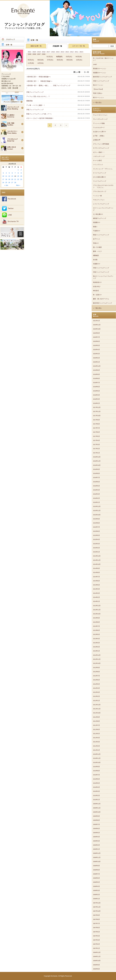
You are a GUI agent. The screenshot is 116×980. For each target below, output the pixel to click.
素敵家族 (29, 101)
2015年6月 (96, 531)
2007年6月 (96, 928)
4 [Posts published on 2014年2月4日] (6, 173)
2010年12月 (97, 754)
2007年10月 (97, 911)
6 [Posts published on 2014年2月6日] (12, 173)
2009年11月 (97, 808)
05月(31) (31, 60)
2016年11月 (97, 461)
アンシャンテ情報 (99, 123)
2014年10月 (97, 564)
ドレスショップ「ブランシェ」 (103, 169)
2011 (76, 52)
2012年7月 (96, 676)
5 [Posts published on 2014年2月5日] (9, 173)
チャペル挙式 (97, 161)
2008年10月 (97, 862)
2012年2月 (96, 696)
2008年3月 (96, 890)
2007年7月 (96, 923)
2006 (44, 54)
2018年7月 (96, 383)
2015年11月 (97, 511)
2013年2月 (96, 647)
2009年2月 (96, 845)
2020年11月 (97, 325)
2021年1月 (96, 321)
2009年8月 (96, 820)
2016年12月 (97, 457)
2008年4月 (96, 886)
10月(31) (79, 60)
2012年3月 (96, 692)
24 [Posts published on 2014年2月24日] (3, 182)
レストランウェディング (101, 204)
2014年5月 (96, 585)
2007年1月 (96, 948)
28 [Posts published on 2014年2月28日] (15, 182)
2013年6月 (96, 630)
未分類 (95, 260)
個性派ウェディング (100, 218)
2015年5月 (96, 535)
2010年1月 (96, 800)
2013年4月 (96, 639)
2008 (34, 54)
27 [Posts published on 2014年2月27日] (12, 182)
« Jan (6, 185)
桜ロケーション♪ (98, 97)
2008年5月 (96, 882)
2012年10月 (97, 663)
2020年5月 (96, 345)
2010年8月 (96, 771)
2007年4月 (96, 936)
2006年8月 (96, 969)
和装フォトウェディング (101, 235)
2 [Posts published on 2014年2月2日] (21, 170)
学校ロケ (96, 243)
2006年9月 (96, 965)
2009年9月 (96, 816)
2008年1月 (96, 899)
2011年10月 (97, 713)
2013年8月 (96, 622)
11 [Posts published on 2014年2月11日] (6, 176)
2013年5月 (96, 634)
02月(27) (59, 57)
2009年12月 (97, 804)
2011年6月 (96, 729)
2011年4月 (96, 738)
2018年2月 (96, 403)
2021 (29, 52)
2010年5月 (96, 783)
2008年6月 (96, 878)
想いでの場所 (97, 247)
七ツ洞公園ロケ (98, 214)
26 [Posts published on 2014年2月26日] (9, 182)
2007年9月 (96, 915)
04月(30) (79, 57)
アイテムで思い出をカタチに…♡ (38, 96)
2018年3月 (96, 399)
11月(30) (31, 63)
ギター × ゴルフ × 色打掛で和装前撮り (40, 118)
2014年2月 (96, 597)
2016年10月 (97, 465)
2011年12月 (97, 705)
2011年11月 (97, 709)
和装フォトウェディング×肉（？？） (39, 114)
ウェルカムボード (99, 127)
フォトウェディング (100, 181)
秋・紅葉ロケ (97, 295)
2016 (53, 52)
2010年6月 (96, 779)
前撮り (95, 227)
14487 (95, 64)
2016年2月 (96, 498)
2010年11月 (97, 758)
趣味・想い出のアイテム (101, 299)
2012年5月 (96, 684)
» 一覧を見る (97, 103)
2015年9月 (96, 519)
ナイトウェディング (100, 173)
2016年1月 (96, 502)
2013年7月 (96, 626)
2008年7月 (96, 874)
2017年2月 (96, 449)
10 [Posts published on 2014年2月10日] (3, 176)
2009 (29, 54)
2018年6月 (96, 387)
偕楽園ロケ (97, 222)
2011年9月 (96, 717)
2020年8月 (96, 333)
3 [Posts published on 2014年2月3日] (3, 173)
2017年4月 (96, 440)
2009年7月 (96, 824)
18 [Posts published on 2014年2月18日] (6, 179)
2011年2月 (96, 746)
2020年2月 (96, 358)
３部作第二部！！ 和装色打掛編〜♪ (39, 81)
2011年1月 (96, 750)
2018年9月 (96, 374)
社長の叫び (97, 287)
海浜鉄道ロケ (97, 282)
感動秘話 (96, 255)
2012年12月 (97, 655)
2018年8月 (96, 378)
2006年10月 (97, 961)
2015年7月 (96, 527)
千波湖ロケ (97, 231)
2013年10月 (97, 614)
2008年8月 (96, 870)
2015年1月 (96, 552)
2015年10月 (97, 515)
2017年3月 (96, 445)
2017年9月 (96, 420)
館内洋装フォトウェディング (102, 77)
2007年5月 (96, 932)
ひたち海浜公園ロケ (100, 177)
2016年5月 (96, 486)
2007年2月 (96, 944)
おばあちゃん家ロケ (100, 132)
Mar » (18, 185)
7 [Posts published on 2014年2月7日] (15, 173)
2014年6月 (96, 581)
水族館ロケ (97, 264)
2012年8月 (96, 672)
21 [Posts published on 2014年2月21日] (15, 179)
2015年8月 (96, 523)
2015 (58, 52)
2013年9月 (96, 618)
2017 (48, 52)
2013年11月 (97, 610)
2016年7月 (96, 478)
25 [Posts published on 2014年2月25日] (6, 182)
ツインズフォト (98, 165)
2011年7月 (96, 725)
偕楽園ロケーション (100, 73)
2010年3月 (96, 791)
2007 (39, 54)
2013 (67, 52)
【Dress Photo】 (98, 89)
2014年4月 (96, 589)
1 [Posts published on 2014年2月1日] (18, 170)
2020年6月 (96, 341)
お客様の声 (97, 140)
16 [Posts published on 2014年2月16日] (21, 176)
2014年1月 (96, 601)
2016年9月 (96, 469)
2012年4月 (96, 688)
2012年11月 (97, 659)
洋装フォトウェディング (101, 81)
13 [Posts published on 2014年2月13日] (12, 176)
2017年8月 (96, 424)
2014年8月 (96, 572)
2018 (44, 52)
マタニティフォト (99, 200)
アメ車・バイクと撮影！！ (36, 105)
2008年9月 (96, 866)
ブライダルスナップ (100, 191)
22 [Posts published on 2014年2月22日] (18, 179)
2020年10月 (97, 329)
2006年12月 (97, 952)
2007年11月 (97, 907)
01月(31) (50, 57)
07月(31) (50, 60)
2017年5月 (96, 436)
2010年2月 (96, 796)
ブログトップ (12, 40)
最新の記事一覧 (36, 46)
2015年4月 (96, 539)
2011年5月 (96, 734)
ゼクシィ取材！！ (99, 152)
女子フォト (97, 239)
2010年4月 (96, 787)
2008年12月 (97, 853)
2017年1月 (96, 453)
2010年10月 (97, 763)
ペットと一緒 (97, 196)
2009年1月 (96, 849)
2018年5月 (96, 391)
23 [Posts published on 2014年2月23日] (21, 179)
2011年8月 (96, 721)
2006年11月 (97, 957)
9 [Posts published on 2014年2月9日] (21, 173)
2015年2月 (96, 548)
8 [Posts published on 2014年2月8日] (18, 173)
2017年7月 (96, 428)
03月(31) (69, 57)
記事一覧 (12, 45)
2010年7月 (96, 775)
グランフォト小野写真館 (101, 144)
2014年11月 (97, 560)
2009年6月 (96, 829)
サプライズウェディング (101, 148)
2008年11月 (97, 857)
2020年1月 (96, 362)
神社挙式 (96, 291)
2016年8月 (96, 473)
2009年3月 (96, 841)
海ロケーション (98, 85)
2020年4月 (96, 350)
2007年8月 (96, 919)
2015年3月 (96, 544)
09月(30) (69, 60)
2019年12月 (97, 366)
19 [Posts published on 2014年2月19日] (9, 179)
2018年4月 (96, 395)
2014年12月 (97, 556)
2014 (62, 52)
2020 (34, 52)
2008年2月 (96, 895)
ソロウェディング (99, 156)
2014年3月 (96, 593)
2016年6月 (96, 482)
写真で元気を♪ (98, 93)
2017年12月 (97, 407)
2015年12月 (97, 506)
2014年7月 (96, 577)
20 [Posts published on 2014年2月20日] (12, 179)
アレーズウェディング (100, 119)
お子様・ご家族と (99, 136)
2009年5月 (96, 833)
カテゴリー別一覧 (79, 46)
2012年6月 (96, 680)
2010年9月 (96, 767)
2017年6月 (96, 432)
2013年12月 (97, 606)
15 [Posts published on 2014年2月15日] (18, 176)
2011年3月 (96, 742)
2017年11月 (97, 411)
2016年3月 (96, 494)
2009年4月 (96, 837)
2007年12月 (97, 903)
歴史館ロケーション (100, 69)
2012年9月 (96, 668)
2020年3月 (96, 354)
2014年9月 (96, 568)
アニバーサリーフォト (100, 115)
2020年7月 (96, 337)
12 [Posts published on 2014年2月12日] (9, 176)
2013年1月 (96, 651)
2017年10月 (97, 416)
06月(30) (40, 60)
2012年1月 (96, 701)
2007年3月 (96, 940)
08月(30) (60, 60)
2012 (72, 52)
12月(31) (40, 63)
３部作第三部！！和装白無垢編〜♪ (38, 77)
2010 (81, 52)
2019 (39, 52)
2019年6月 (96, 370)
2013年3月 (96, 643)
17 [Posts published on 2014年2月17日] (3, 179)
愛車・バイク (97, 251)
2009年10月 (97, 812)
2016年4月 (96, 490)
